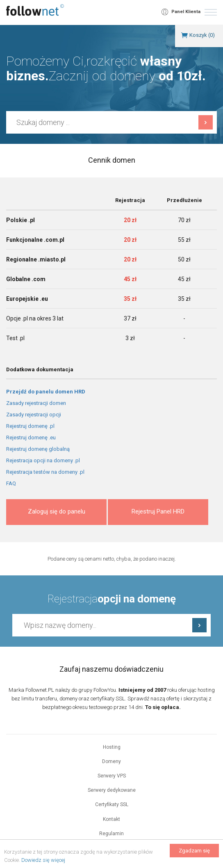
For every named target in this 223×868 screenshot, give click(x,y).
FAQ (11, 483)
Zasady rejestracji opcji (34, 415)
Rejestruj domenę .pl (30, 426)
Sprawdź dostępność (199, 625)
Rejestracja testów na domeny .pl (45, 472)
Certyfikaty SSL (112, 804)
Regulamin (111, 834)
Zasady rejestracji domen (36, 403)
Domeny (111, 761)
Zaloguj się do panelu (57, 511)
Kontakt (111, 819)
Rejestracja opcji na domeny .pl (43, 460)
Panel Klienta (186, 12)
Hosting (112, 747)
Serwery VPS (112, 776)
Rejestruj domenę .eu (31, 437)
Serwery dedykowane (112, 790)
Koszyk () (202, 35)
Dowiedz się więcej (43, 860)
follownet (35, 10)
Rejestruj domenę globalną (38, 449)
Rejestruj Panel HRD (158, 511)
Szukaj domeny (206, 122)
